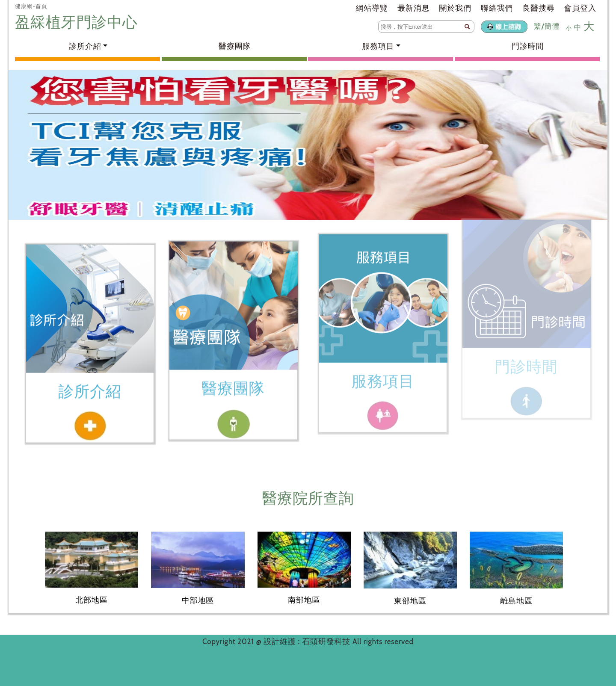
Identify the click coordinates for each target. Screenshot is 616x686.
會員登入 (580, 8)
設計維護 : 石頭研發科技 (308, 642)
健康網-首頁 (31, 6)
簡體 (552, 26)
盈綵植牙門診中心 (78, 22)
